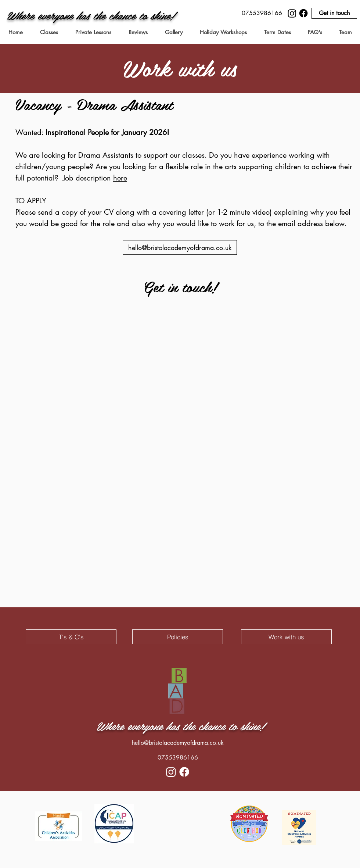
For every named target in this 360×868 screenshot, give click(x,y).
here (120, 178)
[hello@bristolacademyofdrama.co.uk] (180, 247)
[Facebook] (303, 13)
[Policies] (178, 637)
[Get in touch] (334, 13)
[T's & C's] (71, 637)
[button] (262, 13)
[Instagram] (292, 13)
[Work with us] (286, 637)
